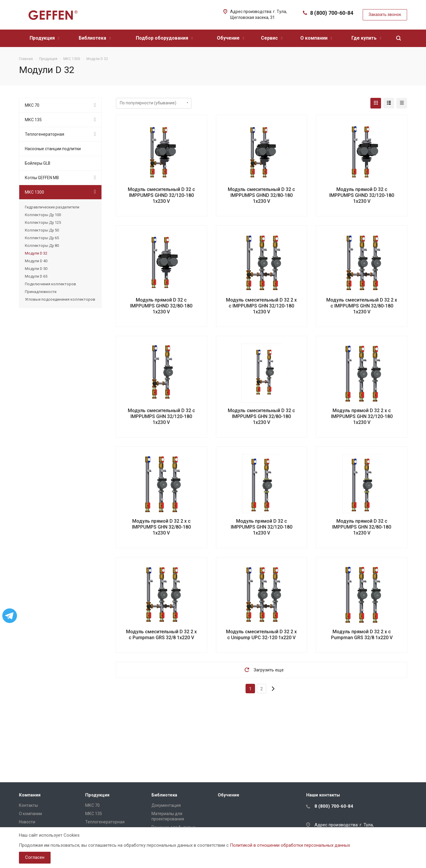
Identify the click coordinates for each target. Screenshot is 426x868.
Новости (27, 822)
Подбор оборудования (164, 38)
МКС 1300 (34, 192)
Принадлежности (41, 292)
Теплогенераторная (45, 134)
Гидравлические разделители (52, 207)
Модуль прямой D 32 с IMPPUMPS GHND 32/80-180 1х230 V (161, 306)
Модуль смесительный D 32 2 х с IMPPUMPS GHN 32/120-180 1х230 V (261, 306)
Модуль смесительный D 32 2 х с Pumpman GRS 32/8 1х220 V (161, 635)
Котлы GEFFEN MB (42, 178)
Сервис (272, 38)
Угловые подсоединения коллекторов (60, 299)
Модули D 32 (36, 253)
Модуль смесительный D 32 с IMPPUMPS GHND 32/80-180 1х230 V (261, 195)
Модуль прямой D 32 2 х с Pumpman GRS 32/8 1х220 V (362, 635)
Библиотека (95, 38)
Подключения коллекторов (50, 284)
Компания (30, 795)
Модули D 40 (36, 261)
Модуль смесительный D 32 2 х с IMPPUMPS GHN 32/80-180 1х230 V (362, 306)
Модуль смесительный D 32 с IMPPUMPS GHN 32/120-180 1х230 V (161, 416)
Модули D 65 (36, 276)
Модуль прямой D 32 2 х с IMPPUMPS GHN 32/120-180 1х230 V (362, 416)
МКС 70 (32, 105)
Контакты (28, 805)
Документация (166, 805)
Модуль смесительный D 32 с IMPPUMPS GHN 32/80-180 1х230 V (261, 416)
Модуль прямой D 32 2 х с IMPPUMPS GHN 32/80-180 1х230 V (161, 527)
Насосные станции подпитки (53, 149)
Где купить (366, 38)
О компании (316, 38)
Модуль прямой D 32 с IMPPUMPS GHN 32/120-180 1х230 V (262, 527)
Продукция (44, 38)
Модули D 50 (36, 269)
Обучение (230, 38)
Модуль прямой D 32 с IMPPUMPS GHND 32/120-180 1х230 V (362, 195)
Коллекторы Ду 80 (42, 246)
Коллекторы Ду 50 (42, 230)
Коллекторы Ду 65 (42, 238)
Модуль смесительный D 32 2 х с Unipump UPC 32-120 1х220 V (261, 635)
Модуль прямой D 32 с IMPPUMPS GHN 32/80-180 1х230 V (362, 527)
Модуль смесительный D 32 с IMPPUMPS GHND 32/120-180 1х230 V (161, 195)
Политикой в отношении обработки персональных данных (290, 845)
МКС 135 (33, 120)
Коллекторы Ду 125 (43, 222)
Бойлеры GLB (38, 163)
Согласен (35, 857)
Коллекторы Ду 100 (43, 215)
